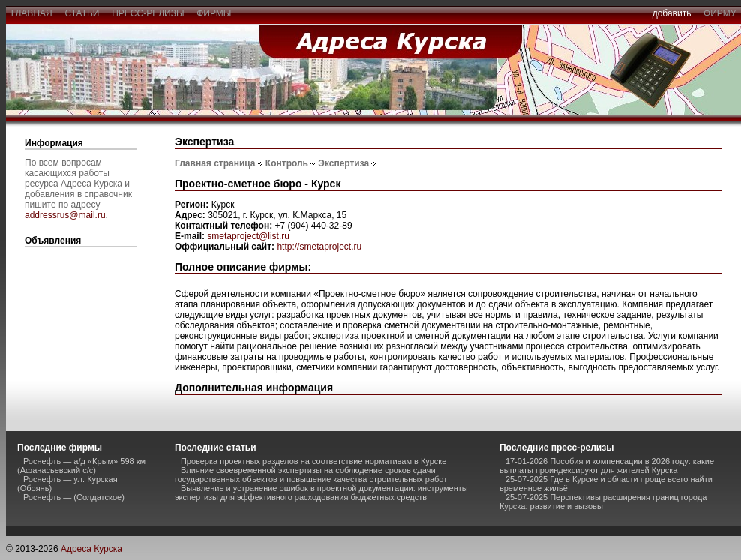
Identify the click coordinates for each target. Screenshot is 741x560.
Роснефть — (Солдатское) (74, 497)
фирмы (214, 13)
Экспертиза (343, 163)
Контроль (287, 163)
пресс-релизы (148, 13)
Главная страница (215, 163)
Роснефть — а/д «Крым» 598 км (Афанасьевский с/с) (81, 466)
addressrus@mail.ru (65, 215)
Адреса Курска (91, 549)
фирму (720, 13)
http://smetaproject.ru (319, 247)
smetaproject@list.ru (248, 236)
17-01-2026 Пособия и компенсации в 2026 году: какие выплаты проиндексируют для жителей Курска (607, 466)
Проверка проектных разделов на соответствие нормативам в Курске (314, 461)
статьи (82, 13)
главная (31, 13)
